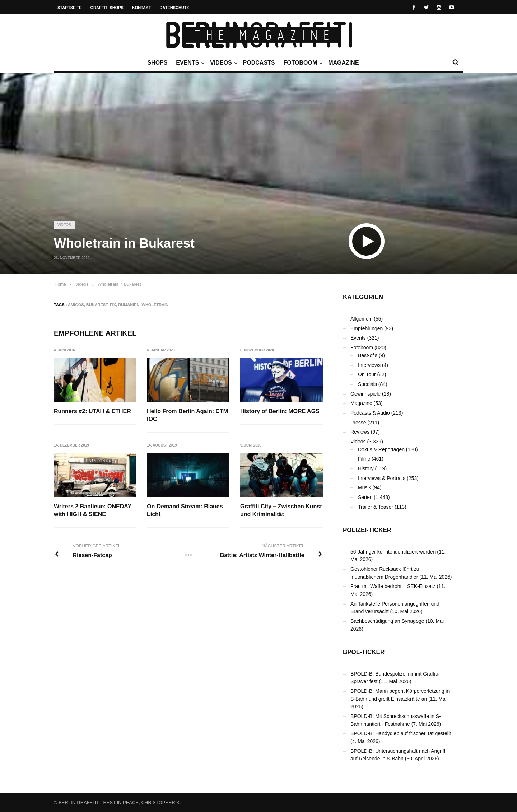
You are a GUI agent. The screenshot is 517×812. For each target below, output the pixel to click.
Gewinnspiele (365, 394)
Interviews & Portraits (382, 478)
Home (60, 284)
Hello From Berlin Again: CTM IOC (187, 415)
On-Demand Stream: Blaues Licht (185, 510)
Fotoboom (302, 63)
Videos (223, 63)
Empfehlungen (367, 328)
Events (189, 63)
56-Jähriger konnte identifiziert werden (393, 552)
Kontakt (142, 8)
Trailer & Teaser (376, 507)
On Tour (367, 374)
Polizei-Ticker (367, 530)
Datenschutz (174, 8)
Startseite (70, 8)
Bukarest (97, 305)
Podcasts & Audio (370, 413)
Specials (367, 384)
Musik (365, 487)
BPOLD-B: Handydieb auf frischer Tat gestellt (401, 733)
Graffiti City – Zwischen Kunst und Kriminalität (281, 510)
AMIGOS (76, 305)
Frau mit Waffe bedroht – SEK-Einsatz (393, 586)
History (366, 468)
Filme (364, 459)
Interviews (369, 365)
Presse (358, 423)
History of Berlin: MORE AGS (280, 411)
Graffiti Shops (107, 8)
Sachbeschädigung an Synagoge (387, 621)
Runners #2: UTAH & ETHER (92, 411)
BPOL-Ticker (364, 652)
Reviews (360, 432)
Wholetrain (155, 305)
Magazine (343, 63)
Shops (157, 63)
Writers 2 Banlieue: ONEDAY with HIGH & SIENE (93, 510)
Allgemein (361, 319)
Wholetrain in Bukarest (119, 284)
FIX (113, 305)
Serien (365, 497)
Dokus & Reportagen (381, 449)
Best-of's (368, 355)
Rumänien (129, 305)
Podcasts (259, 63)
